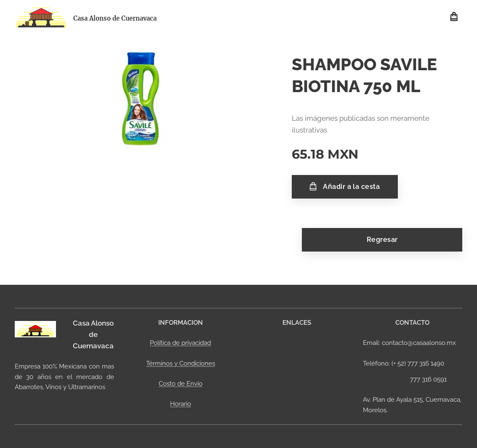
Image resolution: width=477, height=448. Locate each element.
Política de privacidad (180, 343)
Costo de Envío (181, 384)
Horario (181, 404)
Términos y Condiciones (181, 363)
